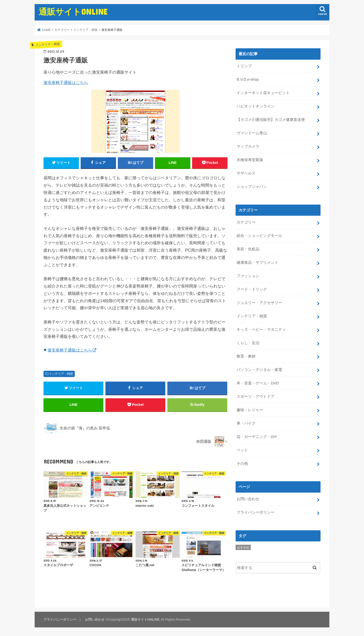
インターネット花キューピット (263, 93)
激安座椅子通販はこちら (66, 82)
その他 (242, 463)
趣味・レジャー (250, 409)
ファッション (248, 276)
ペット (242, 449)
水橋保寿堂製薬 (250, 160)
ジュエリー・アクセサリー (259, 302)
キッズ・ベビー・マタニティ (261, 329)
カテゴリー (246, 222)
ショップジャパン (252, 186)
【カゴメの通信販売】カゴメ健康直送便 (271, 120)
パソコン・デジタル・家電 (259, 369)
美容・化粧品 (248, 249)
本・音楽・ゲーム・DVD (258, 383)
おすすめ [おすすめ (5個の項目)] (243, 547)
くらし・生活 (248, 342)
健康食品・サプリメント (257, 262)
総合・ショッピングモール (259, 235)
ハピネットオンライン (256, 106)
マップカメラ (248, 146)
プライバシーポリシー (256, 512)
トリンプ (244, 66)
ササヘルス (246, 173)
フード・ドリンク (252, 289)
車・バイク (246, 423)
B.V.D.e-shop (248, 79)
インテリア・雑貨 (61, 374)
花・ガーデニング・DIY (257, 436)
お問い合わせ (248, 498)
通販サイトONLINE (73, 12)
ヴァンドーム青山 (252, 133)
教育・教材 (246, 356)
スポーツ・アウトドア (256, 396)
